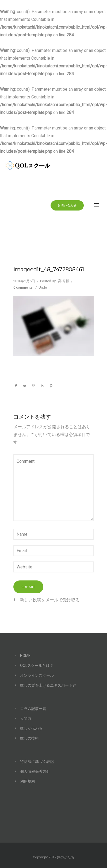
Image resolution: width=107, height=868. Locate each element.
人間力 (26, 718)
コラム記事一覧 (33, 709)
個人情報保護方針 (35, 771)
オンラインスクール (37, 675)
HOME (25, 656)
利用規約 (28, 781)
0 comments (23, 287)
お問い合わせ (67, 205)
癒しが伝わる (31, 728)
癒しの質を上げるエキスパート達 (48, 685)
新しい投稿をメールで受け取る (50, 600)
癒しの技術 (29, 738)
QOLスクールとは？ (37, 666)
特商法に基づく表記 (37, 762)
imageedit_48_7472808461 (49, 269)
